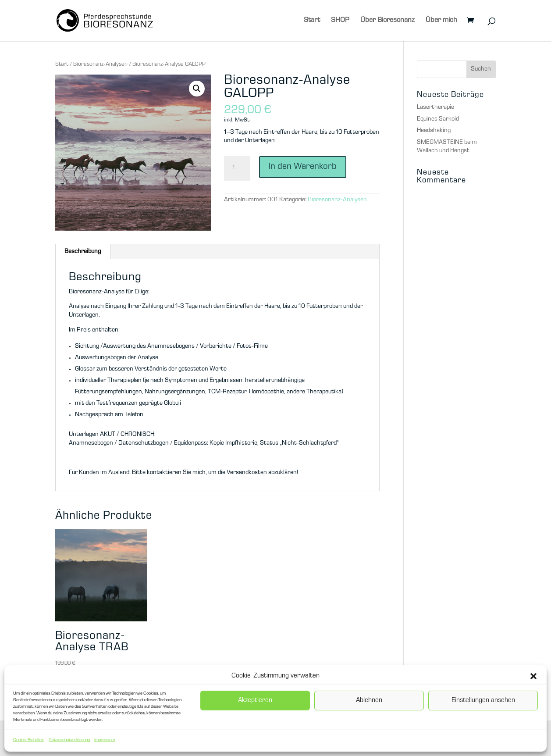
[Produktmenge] (237, 168)
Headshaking (434, 131)
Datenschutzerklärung (69, 740)
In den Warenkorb (303, 167)
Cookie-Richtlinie (29, 740)
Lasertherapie (435, 107)
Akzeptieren (255, 701)
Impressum (105, 740)
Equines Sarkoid (438, 119)
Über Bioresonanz (387, 21)
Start (312, 21)
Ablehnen (369, 701)
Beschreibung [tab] (83, 252)
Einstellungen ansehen (483, 701)
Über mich (441, 21)
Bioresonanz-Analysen (100, 65)
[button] (533, 676)
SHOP (340, 21)
